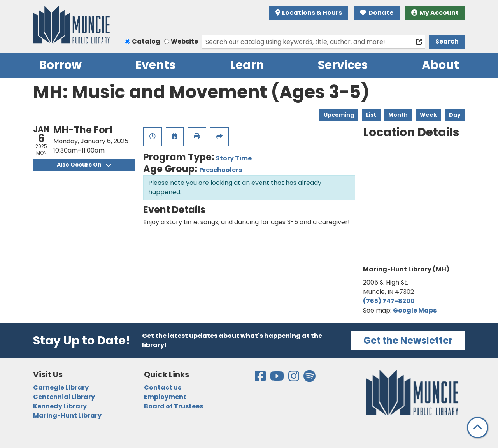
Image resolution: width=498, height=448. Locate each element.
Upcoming (339, 115)
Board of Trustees (174, 406)
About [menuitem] (440, 65)
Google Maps (415, 310)
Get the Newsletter (408, 340)
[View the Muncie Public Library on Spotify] (309, 379)
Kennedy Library (60, 406)
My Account (435, 13)
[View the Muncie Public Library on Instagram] (294, 379)
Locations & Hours (309, 13)
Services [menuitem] (343, 65)
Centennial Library (64, 397)
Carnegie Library (61, 387)
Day (455, 115)
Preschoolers (221, 170)
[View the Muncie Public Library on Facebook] (261, 379)
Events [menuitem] (156, 65)
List (371, 115)
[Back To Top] (478, 428)
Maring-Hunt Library (67, 415)
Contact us (163, 387)
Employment (165, 397)
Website (184, 41)
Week (428, 115)
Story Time (234, 158)
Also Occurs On (84, 165)
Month (398, 115)
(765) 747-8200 (389, 301)
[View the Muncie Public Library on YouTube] (278, 379)
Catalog (146, 41)
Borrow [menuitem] (60, 65)
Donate (377, 13)
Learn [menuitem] (247, 65)
